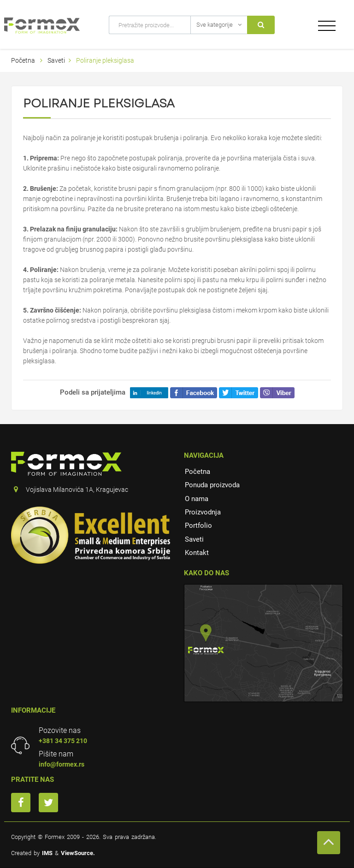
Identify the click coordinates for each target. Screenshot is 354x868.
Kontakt (197, 553)
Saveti (56, 60)
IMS (47, 853)
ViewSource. (78, 853)
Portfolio (198, 526)
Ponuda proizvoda (212, 485)
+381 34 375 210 (63, 741)
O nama (197, 499)
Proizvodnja (203, 512)
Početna (23, 60)
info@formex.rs (62, 764)
